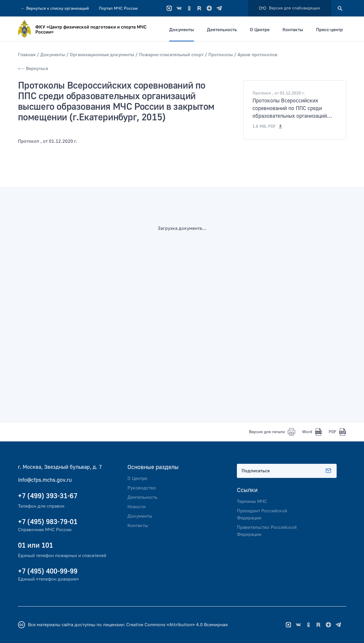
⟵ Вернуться (33, 69)
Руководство (142, 488)
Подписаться (287, 471)
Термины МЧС (252, 501)
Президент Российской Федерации (262, 514)
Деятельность (222, 30)
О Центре (260, 30)
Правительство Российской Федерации (267, 531)
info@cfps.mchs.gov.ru (45, 480)
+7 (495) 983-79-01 (48, 522)
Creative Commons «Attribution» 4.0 (164, 625)
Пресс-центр (329, 30)
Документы (182, 30)
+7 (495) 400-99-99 (48, 571)
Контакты (293, 30)
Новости (137, 507)
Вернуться (55, 9)
